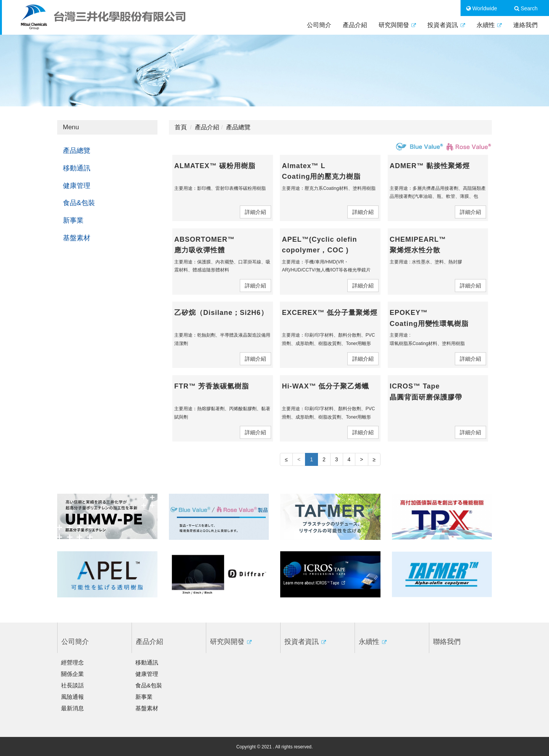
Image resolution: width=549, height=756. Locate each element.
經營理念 (72, 662)
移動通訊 (77, 168)
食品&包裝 (79, 203)
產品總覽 (77, 151)
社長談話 (72, 685)
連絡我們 (525, 25)
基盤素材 (77, 238)
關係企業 (72, 674)
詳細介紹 (255, 212)
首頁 (181, 127)
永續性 (489, 25)
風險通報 (72, 697)
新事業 (73, 220)
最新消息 (72, 708)
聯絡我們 (447, 642)
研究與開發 (397, 25)
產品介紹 (355, 25)
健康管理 (77, 186)
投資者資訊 (446, 25)
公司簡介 (319, 25)
